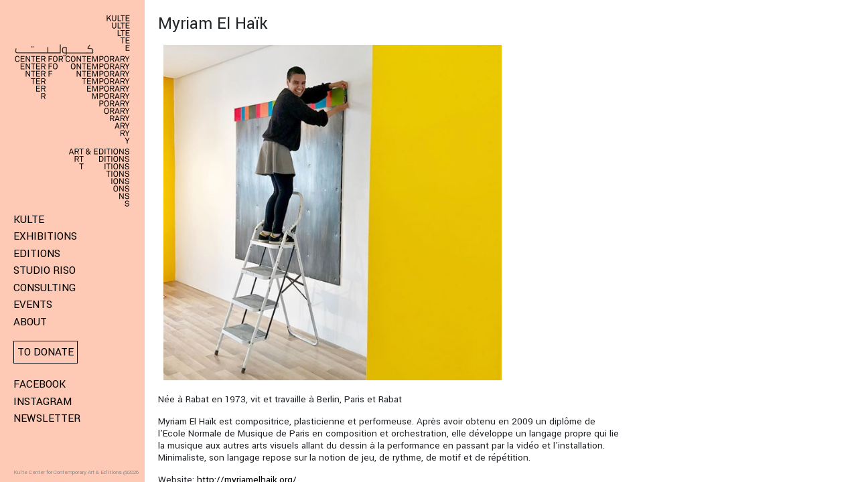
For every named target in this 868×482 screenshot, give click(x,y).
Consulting (45, 288)
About (30, 322)
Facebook (40, 384)
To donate (46, 352)
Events (33, 305)
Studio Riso (45, 270)
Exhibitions (45, 236)
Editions (37, 254)
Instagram (43, 402)
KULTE (29, 220)
